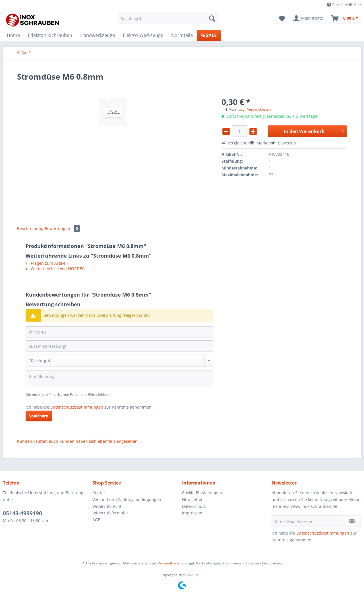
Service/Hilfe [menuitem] (342, 5)
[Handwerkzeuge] (98, 35)
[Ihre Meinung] (119, 379)
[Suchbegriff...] (168, 18)
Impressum (193, 513)
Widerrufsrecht (107, 506)
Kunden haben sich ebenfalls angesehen (99, 441)
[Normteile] (182, 35)
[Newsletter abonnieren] (352, 521)
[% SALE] (209, 35)
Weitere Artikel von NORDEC (55, 269)
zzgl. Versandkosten (255, 109)
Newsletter (192, 499)
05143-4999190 (22, 513)
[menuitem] (168, 21)
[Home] (13, 35)
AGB (96, 520)
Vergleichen (236, 143)
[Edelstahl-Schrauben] (50, 35)
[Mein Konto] (308, 18)
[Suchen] (212, 18)
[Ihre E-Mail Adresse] (307, 521)
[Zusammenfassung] (119, 346)
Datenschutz (194, 506)
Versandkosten (170, 563)
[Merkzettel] (282, 18)
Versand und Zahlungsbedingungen (127, 499)
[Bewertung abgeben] (119, 361)
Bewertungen (62, 228)
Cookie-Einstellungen (202, 493)
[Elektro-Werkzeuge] (143, 35)
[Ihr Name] (119, 332)
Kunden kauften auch (38, 441)
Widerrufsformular (110, 513)
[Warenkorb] (345, 18)
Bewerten (284, 143)
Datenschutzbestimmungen (77, 407)
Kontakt (100, 493)
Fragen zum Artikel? (47, 263)
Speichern (39, 416)
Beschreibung (30, 228)
